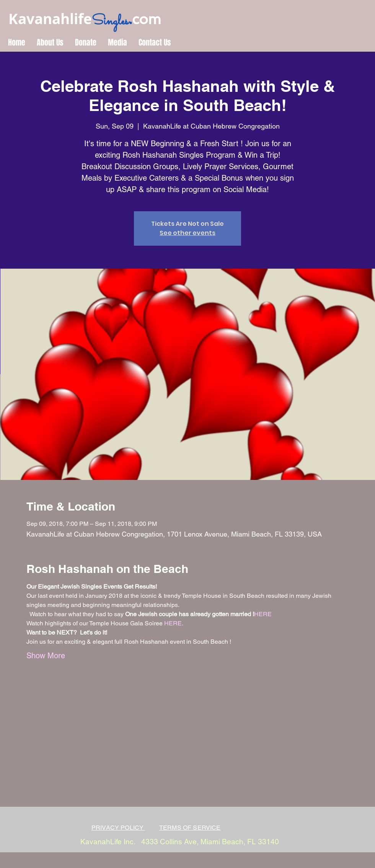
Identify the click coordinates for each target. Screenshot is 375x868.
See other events (187, 233)
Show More (46, 656)
